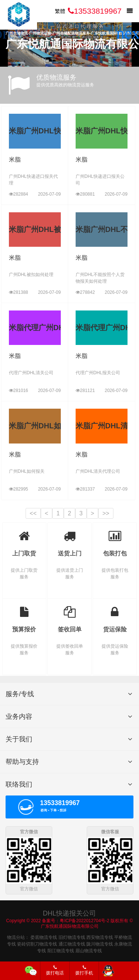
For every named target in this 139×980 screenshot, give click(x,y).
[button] (130, 33)
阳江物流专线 (61, 950)
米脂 (15, 160)
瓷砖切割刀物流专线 (37, 943)
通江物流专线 (72, 943)
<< (33, 513)
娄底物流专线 (44, 937)
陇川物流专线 (100, 943)
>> (106, 513)
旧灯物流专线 (72, 937)
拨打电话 (55, 970)
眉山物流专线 (89, 950)
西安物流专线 (100, 937)
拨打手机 (84, 970)
